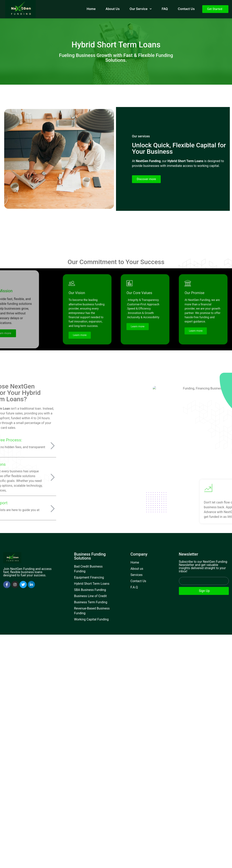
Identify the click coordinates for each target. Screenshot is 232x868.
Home (91, 9)
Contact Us (186, 9)
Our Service (141, 9)
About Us (113, 9)
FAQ (165, 9)
